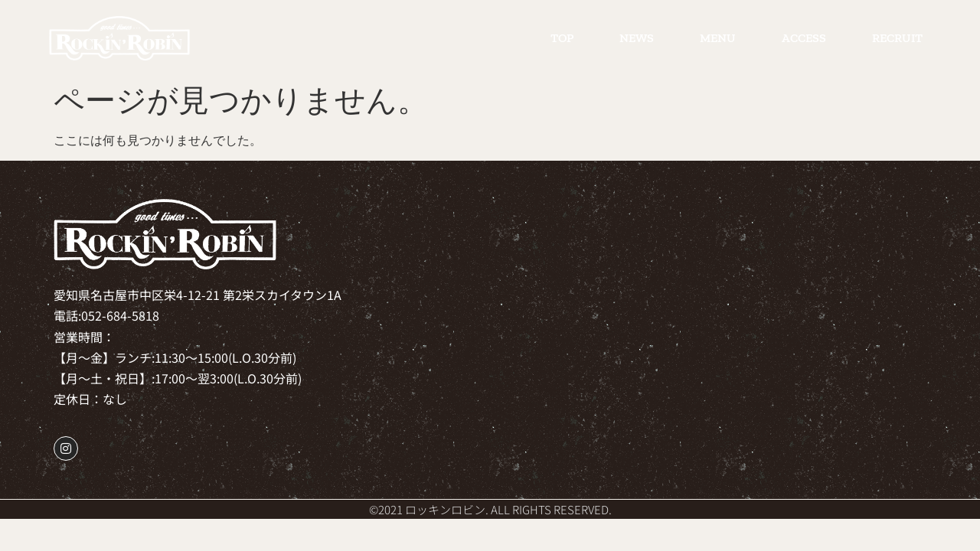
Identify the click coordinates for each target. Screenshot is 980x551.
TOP (562, 38)
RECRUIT (897, 38)
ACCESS (804, 38)
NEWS (637, 38)
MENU (718, 38)
